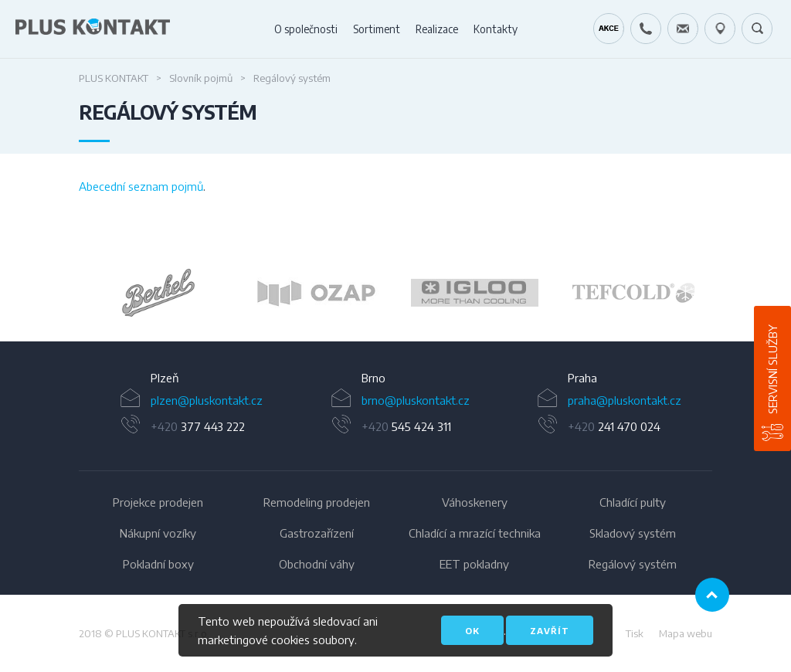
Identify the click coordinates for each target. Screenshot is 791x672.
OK (472, 631)
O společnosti (306, 29)
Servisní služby (772, 369)
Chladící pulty (633, 502)
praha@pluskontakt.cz (625, 400)
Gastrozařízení (317, 533)
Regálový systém (633, 564)
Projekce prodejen (158, 502)
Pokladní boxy (158, 564)
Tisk (635, 633)
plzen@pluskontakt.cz (207, 400)
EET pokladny (474, 564)
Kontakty (496, 29)
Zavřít (550, 631)
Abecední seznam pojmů (141, 186)
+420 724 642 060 (646, 29)
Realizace (437, 29)
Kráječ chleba (609, 29)
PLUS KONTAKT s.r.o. (163, 633)
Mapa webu (686, 633)
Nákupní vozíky (158, 533)
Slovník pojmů (201, 78)
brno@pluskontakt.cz (416, 400)
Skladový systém (633, 533)
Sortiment (377, 29)
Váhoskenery (475, 502)
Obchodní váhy (317, 564)
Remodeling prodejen (317, 502)
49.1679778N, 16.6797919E (720, 29)
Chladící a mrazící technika (475, 533)
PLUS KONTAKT (114, 78)
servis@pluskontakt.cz (683, 29)
